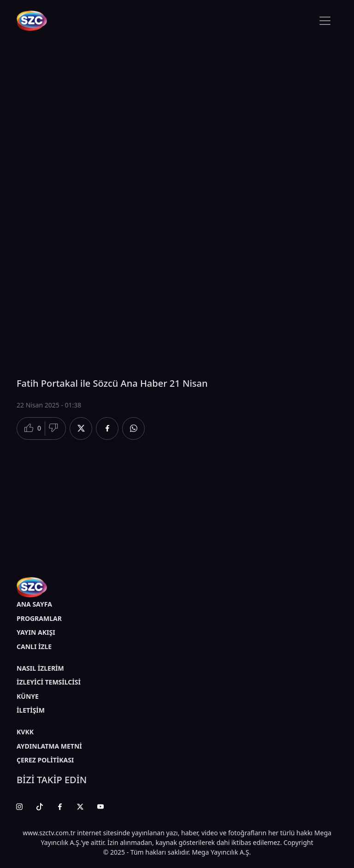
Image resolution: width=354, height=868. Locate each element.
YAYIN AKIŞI (36, 632)
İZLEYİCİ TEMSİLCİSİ (49, 682)
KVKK (25, 732)
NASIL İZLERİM (40, 668)
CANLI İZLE (34, 647)
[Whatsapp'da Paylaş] (133, 428)
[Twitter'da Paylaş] (81, 428)
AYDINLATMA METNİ (49, 746)
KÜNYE (28, 696)
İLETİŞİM (31, 710)
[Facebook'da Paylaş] (107, 428)
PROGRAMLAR (39, 618)
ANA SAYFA (34, 604)
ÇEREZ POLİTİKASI (45, 760)
